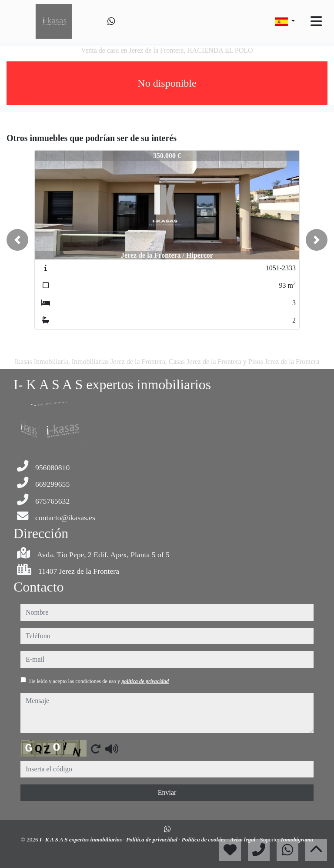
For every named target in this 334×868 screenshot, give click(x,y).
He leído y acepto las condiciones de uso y (99, 681)
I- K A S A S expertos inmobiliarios (82, 839)
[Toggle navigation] (316, 21)
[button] (17, 240)
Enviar (167, 792)
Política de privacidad (152, 839)
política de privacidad (145, 681)
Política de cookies (204, 839)
